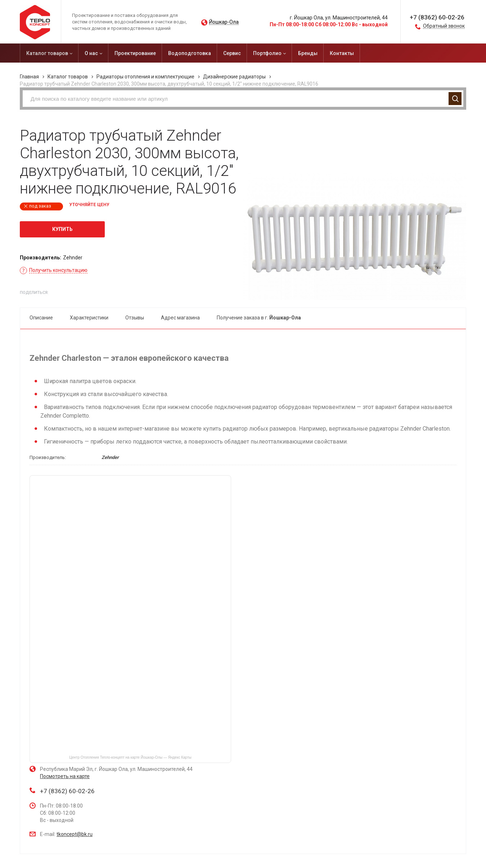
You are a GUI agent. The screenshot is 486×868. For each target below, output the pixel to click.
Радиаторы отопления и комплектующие (145, 77)
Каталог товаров (68, 77)
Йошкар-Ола (224, 22)
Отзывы (135, 318)
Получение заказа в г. (259, 318)
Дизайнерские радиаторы (234, 77)
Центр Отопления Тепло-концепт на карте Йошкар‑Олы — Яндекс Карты (130, 757)
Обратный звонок (444, 26)
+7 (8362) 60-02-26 (437, 17)
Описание (41, 318)
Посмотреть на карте (65, 776)
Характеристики (89, 318)
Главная (29, 77)
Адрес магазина (180, 318)
